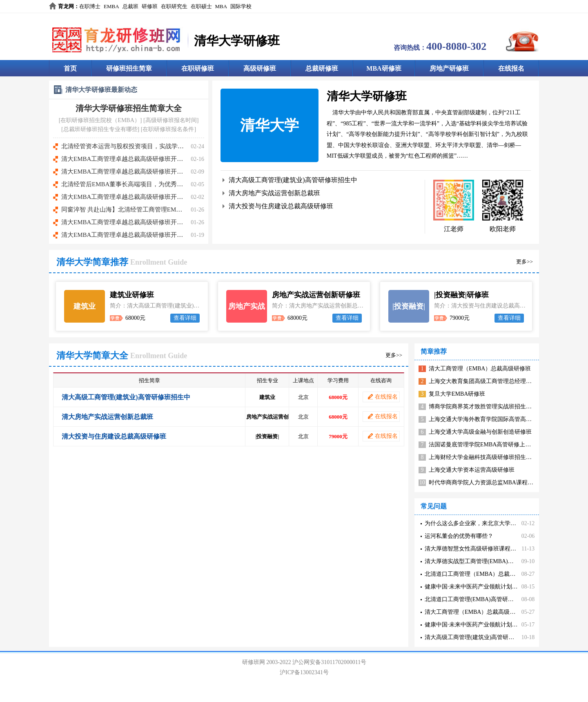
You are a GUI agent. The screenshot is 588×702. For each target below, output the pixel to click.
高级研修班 (260, 68)
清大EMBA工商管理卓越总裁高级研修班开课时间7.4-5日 (138, 197)
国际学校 (241, 6)
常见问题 (434, 506)
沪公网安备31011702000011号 (329, 662)
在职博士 (90, 6)
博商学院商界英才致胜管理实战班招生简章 (483, 407)
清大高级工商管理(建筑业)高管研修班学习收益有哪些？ (495, 637)
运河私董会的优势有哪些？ (459, 536)
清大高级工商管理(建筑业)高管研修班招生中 (293, 180)
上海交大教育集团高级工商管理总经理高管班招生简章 (497, 381)
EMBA (111, 6)
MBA (221, 6)
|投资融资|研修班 (461, 295)
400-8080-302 (456, 46)
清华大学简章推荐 (92, 262)
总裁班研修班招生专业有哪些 (100, 129)
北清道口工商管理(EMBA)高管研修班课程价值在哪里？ (495, 599)
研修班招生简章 (129, 68)
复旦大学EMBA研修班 (457, 394)
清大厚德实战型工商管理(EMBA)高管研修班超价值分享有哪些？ (506, 561)
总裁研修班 (322, 68)
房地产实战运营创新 (247, 312)
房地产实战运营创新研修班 (316, 295)
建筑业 (85, 306)
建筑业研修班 (132, 295)
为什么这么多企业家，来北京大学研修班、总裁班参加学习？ (502, 523)
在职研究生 (174, 6)
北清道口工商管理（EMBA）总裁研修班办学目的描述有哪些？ (504, 574)
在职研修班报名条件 (168, 129)
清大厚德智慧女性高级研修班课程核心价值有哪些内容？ (496, 549)
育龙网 (66, 6)
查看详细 (185, 318)
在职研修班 (198, 68)
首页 (70, 68)
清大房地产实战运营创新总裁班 (274, 193)
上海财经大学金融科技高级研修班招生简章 (483, 457)
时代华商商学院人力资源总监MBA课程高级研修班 (492, 482)
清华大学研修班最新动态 (101, 90)
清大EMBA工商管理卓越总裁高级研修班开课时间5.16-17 (138, 222)
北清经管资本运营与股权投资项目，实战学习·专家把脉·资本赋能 (149, 146)
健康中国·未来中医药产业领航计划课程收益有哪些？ (491, 587)
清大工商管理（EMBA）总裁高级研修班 (480, 369)
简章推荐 (434, 351)
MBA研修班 (384, 68)
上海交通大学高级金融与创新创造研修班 (480, 432)
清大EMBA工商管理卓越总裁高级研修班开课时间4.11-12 (138, 235)
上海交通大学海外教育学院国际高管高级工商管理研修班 (500, 419)
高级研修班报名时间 (171, 120)
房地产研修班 (449, 68)
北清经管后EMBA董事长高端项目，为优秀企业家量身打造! (141, 184)
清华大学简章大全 (92, 355)
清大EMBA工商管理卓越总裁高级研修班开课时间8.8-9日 (138, 172)
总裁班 (130, 6)
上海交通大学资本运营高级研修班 (472, 470)
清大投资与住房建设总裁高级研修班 (281, 206)
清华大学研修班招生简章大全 (129, 108)
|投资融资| (409, 306)
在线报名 (511, 68)
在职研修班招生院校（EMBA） (100, 120)
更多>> (525, 262)
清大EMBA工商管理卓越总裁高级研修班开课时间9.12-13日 (141, 159)
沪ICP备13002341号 (304, 672)
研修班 (150, 6)
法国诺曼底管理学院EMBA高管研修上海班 (483, 445)
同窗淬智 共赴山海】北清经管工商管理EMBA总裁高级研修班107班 (152, 209)
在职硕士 (201, 6)
